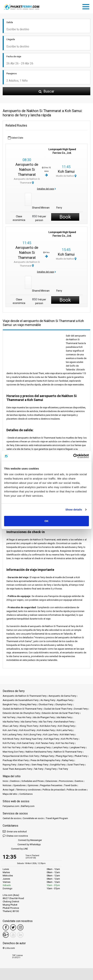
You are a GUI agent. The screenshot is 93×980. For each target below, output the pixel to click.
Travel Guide (70, 785)
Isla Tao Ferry (46, 722)
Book (65, 217)
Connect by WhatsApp (22, 845)
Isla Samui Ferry (29, 722)
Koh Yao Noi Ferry (65, 743)
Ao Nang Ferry (48, 700)
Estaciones (51, 781)
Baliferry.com (28, 806)
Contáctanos (26, 794)
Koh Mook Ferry (11, 739)
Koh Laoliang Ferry (12, 735)
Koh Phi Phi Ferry (70, 739)
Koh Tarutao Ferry (45, 743)
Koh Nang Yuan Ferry (32, 739)
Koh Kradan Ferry (46, 730)
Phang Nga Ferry (64, 756)
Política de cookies (77, 790)
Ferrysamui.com (11, 806)
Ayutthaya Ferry (65, 700)
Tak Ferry (39, 769)
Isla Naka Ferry (64, 717)
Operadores (19, 785)
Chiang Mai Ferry (28, 704)
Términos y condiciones (28, 790)
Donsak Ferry (81, 709)
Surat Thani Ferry (76, 765)
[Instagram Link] (20, 927)
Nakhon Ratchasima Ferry (39, 752)
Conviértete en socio (33, 818)
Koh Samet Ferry (26, 743)
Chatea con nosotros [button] (15, 836)
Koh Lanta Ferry (65, 730)
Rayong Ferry (9, 765)
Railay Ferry (68, 760)
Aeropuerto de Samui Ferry (62, 696)
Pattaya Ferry (47, 756)
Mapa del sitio (10, 794)
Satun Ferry (24, 765)
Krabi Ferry (28, 747)
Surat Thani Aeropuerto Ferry (17, 769)
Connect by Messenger (22, 840)
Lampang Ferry (43, 747)
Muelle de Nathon (66, 176)
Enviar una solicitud (15, 831)
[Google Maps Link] (6, 935)
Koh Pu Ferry (9, 743)
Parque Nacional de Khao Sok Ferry (21, 756)
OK (47, 521)
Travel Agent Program (57, 818)
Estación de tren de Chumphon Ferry (21, 713)
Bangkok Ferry (10, 704)
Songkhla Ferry (58, 765)
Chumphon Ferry (64, 704)
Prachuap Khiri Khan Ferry (16, 760)
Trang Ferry (51, 769)
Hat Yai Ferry (9, 717)
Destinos (15, 781)
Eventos (79, 781)
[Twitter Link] (13, 927)
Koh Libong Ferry (33, 735)
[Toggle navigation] (87, 6)
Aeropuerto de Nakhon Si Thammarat (27, 170)
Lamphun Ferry (60, 747)
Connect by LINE (15, 849)
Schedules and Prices (33, 781)
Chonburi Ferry (46, 704)
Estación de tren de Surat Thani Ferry (61, 713)
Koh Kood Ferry (27, 730)
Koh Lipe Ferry (51, 735)
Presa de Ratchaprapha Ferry (45, 760)
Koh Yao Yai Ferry (12, 747)
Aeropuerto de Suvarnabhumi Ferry (21, 700)
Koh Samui (66, 171)
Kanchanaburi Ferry (64, 722)
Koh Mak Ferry (67, 735)
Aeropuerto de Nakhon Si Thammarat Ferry (25, 696)
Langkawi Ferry (78, 747)
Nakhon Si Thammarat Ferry (68, 752)
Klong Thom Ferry (29, 726)
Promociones (66, 781)
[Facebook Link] (6, 927)
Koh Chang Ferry (66, 726)
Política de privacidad (54, 790)
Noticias (7, 785)
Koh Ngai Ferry (52, 739)
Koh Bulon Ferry (48, 726)
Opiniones (33, 785)
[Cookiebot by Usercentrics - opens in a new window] (73, 456)
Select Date (15, 138)
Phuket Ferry (81, 756)
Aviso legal (8, 790)
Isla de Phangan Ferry (44, 717)
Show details (74, 510)
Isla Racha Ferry (11, 722)
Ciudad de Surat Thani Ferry (58, 709)
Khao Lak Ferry (10, 726)
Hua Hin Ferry (24, 717)
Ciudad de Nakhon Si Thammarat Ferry (22, 709)
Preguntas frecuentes (51, 785)
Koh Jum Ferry (10, 730)
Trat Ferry (63, 769)
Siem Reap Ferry (40, 765)
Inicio (5, 781)
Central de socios (12, 818)
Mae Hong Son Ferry (13, 752)
